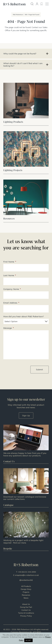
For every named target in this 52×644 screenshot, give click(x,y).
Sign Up (26, 416)
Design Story (26, 589)
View (26, 109)
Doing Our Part (26, 607)
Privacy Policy (26, 616)
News (26, 598)
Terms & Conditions (26, 613)
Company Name (12, 289)
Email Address (11, 303)
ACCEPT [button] (28, 640)
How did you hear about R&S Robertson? (24, 316)
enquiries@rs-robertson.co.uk (27, 575)
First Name (10, 262)
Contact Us (26, 610)
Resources (26, 595)
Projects (26, 592)
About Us (26, 604)
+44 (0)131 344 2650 (27, 572)
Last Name (10, 275)
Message (9, 328)
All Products (26, 586)
